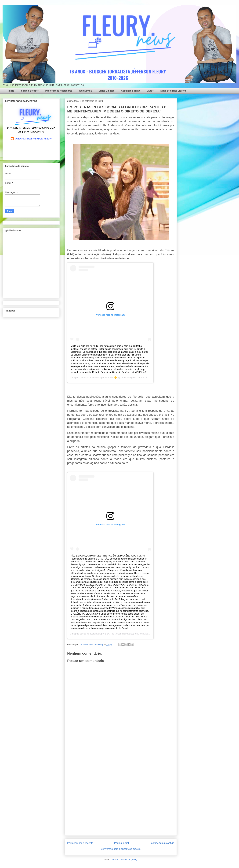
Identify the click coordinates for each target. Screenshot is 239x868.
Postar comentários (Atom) (125, 859)
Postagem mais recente (80, 843)
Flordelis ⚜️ (111, 378)
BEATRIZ (110, 634)
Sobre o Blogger (30, 91)
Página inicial (121, 843)
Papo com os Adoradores (59, 91)
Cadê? (150, 91)
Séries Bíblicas (107, 91)
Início (11, 91)
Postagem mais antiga (162, 843)
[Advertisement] (121, 785)
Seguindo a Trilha (131, 91)
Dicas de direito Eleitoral (173, 91)
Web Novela (85, 91)
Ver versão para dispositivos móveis (121, 849)
